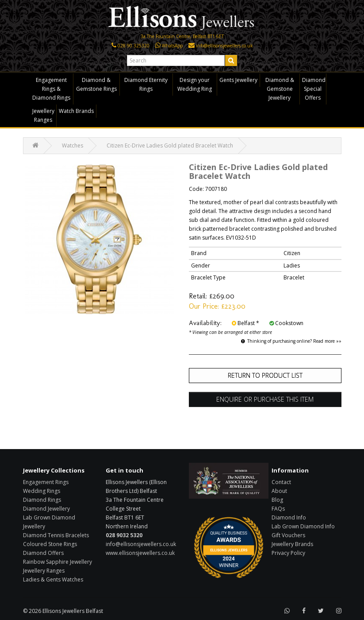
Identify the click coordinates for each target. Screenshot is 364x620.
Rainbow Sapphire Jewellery (57, 562)
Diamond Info (289, 517)
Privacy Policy (288, 553)
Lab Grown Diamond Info (303, 526)
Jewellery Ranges (43, 115)
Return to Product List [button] (265, 375)
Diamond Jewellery (46, 509)
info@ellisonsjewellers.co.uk (141, 544)
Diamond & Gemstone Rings (96, 84)
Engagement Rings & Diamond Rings (51, 89)
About (279, 491)
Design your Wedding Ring (195, 84)
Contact (281, 482)
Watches (73, 145)
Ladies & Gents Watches (53, 579)
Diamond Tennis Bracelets (56, 535)
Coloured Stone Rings (50, 544)
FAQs (278, 509)
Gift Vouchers (288, 535)
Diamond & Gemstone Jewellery (280, 89)
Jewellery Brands (292, 544)
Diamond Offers (43, 553)
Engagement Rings (46, 482)
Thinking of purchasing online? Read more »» (291, 341)
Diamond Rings (42, 500)
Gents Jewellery (238, 80)
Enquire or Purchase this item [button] (265, 399)
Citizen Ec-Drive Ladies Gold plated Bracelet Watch (170, 145)
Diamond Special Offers (314, 89)
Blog (277, 500)
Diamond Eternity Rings (146, 84)
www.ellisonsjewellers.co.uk (140, 553)
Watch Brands (76, 111)
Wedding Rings (42, 491)
